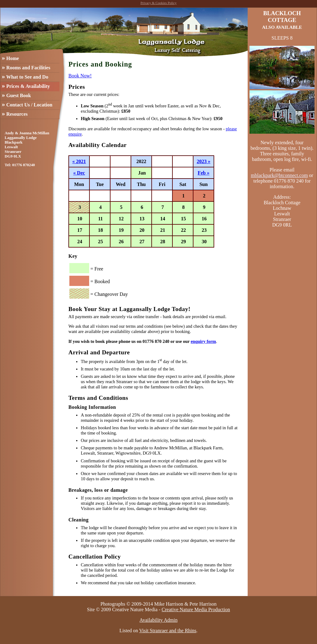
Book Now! (80, 76)
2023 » (204, 161)
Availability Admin (159, 620)
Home (10, 58)
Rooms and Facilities (26, 67)
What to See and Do (25, 76)
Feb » (204, 173)
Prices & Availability (26, 86)
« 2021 (79, 161)
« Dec (79, 173)
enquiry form (203, 341)
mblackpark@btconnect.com (279, 175)
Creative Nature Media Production (196, 609)
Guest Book (16, 95)
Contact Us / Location (27, 104)
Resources (15, 113)
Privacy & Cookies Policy (159, 3)
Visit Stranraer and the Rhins (168, 631)
